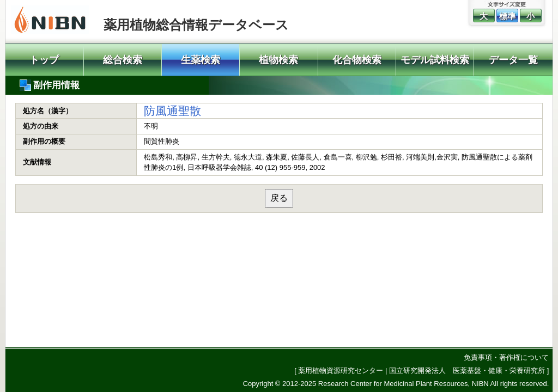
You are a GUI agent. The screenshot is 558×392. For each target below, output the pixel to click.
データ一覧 (513, 60)
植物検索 (278, 60)
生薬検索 (201, 60)
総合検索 (123, 60)
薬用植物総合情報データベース (196, 25)
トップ (44, 60)
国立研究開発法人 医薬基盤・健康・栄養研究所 (467, 370)
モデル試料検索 (435, 60)
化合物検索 (357, 60)
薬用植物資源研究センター (341, 370)
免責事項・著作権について (506, 357)
